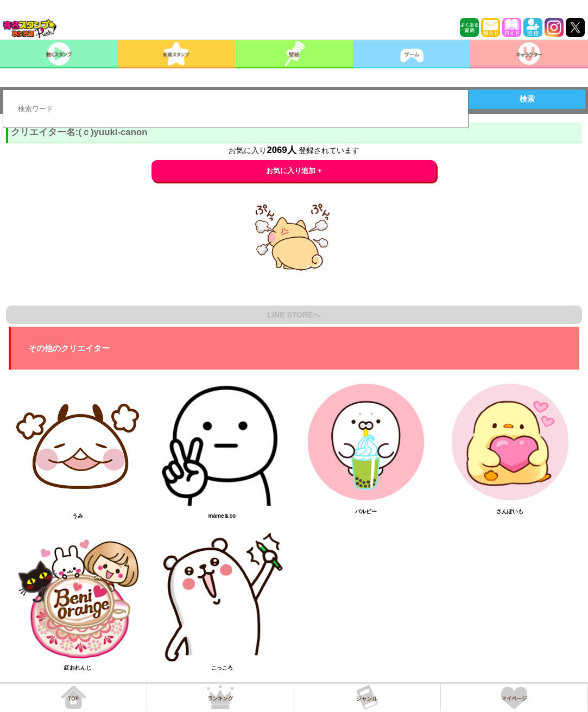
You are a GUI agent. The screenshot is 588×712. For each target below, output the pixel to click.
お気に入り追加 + (294, 171)
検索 (527, 99)
